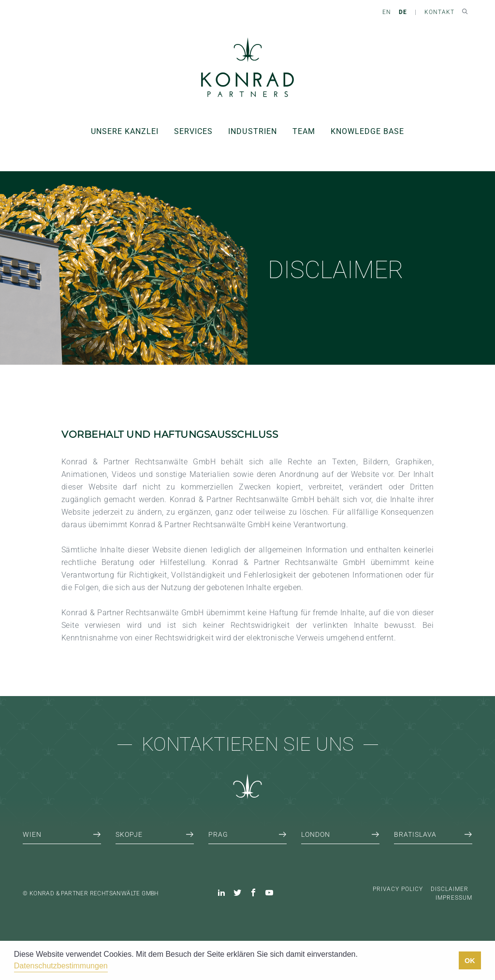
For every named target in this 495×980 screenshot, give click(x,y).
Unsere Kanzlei (125, 131)
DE (403, 12)
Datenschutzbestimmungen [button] (61, 966)
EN (387, 12)
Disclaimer (450, 889)
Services (193, 131)
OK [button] (470, 961)
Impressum (454, 898)
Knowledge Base (367, 131)
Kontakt (439, 12)
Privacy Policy (398, 889)
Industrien (252, 131)
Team (304, 131)
